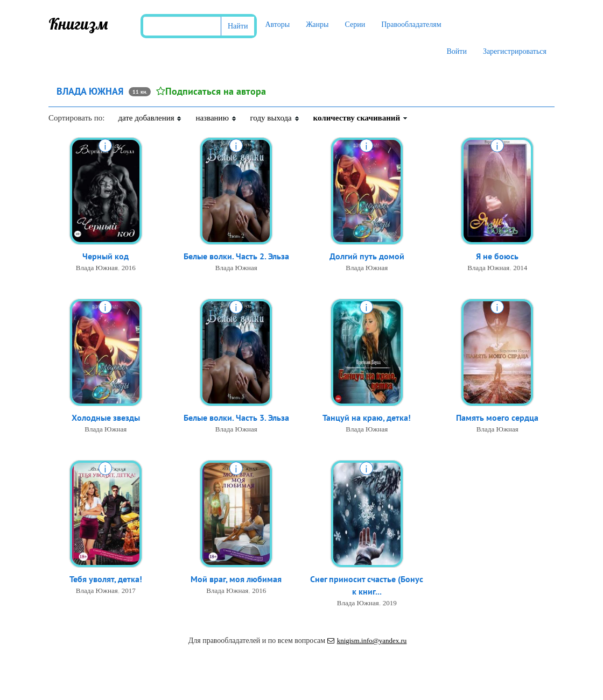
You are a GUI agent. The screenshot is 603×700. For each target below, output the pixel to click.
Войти (456, 51)
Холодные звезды (106, 418)
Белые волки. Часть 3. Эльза (236, 418)
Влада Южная (97, 268)
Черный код (106, 256)
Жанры (317, 24)
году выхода (275, 118)
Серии (355, 24)
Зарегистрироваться (515, 51)
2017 (129, 591)
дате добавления (150, 118)
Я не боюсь (497, 256)
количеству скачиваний (361, 118)
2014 (520, 268)
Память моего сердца (497, 418)
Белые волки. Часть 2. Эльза (236, 256)
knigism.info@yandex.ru (367, 641)
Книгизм (78, 24)
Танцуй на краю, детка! (367, 418)
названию (216, 118)
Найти (238, 26)
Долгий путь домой (367, 256)
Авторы (277, 24)
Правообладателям (411, 24)
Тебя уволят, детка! (106, 579)
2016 (129, 268)
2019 (390, 603)
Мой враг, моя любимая (236, 579)
